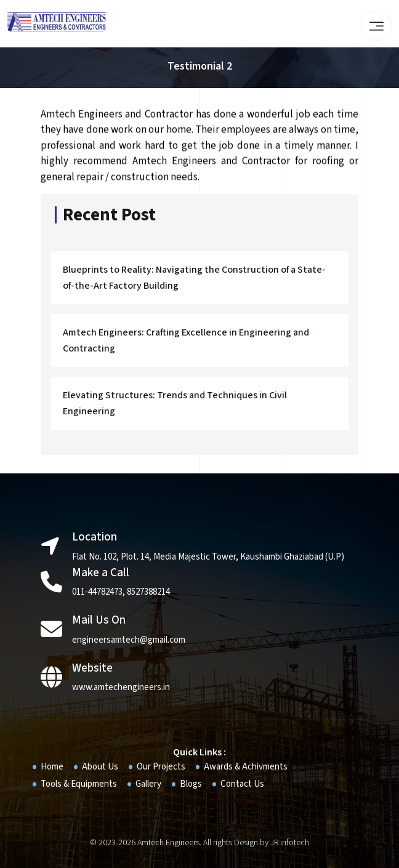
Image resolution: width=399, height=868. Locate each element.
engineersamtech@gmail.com (129, 640)
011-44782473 (97, 592)
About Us (100, 767)
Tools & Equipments (79, 784)
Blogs (191, 784)
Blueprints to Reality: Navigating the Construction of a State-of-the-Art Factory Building (194, 279)
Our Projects (161, 767)
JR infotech (290, 843)
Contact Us (242, 784)
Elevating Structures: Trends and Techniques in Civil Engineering (175, 405)
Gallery (148, 784)
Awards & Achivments (246, 767)
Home (52, 767)
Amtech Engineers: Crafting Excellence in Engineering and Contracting (186, 342)
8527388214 (148, 592)
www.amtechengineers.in (121, 687)
